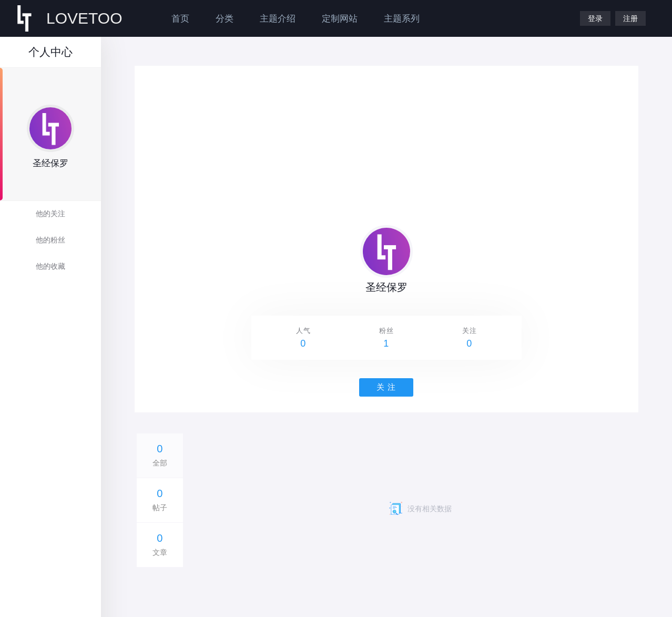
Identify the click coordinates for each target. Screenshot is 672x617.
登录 (595, 18)
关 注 (386, 387)
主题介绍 (278, 19)
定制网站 (340, 19)
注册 (630, 18)
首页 (180, 19)
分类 (225, 19)
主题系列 (402, 19)
